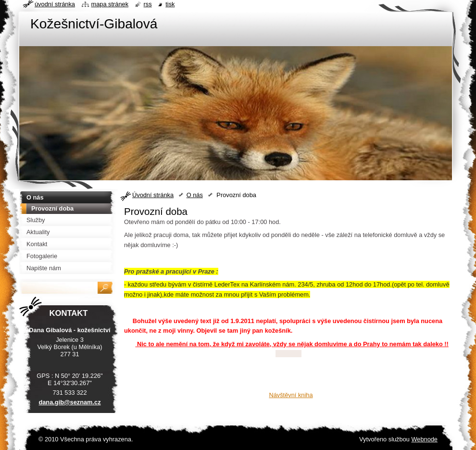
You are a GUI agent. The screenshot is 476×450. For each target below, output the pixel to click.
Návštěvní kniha (291, 395)
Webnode (424, 439)
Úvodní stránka (153, 195)
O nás (195, 195)
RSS (148, 4)
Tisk (170, 4)
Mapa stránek (110, 4)
